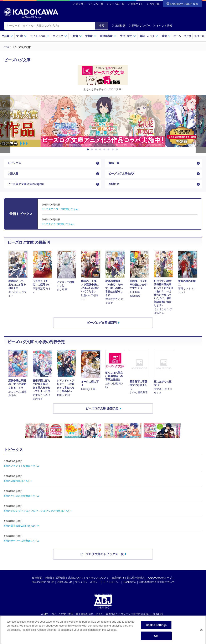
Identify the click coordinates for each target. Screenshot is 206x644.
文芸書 (7, 36)
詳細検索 (119, 26)
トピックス (15, 164)
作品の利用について (43, 587)
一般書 (76, 36)
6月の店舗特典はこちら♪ (18, 486)
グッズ (188, 36)
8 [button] (118, 150)
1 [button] (88, 150)
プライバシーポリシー (88, 587)
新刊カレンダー (140, 26)
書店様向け (118, 583)
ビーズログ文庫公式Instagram (28, 188)
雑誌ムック (149, 36)
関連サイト (137, 4)
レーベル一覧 (117, 4)
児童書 (91, 36)
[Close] (201, 634)
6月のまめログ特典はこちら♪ (58, 229)
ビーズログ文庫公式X (122, 176)
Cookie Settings (156, 629)
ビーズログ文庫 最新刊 (102, 328)
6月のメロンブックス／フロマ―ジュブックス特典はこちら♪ (38, 516)
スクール (199, 36)
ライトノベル (40, 36)
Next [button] (201, 124)
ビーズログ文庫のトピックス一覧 (102, 559)
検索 (101, 26)
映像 (166, 36)
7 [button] (113, 150)
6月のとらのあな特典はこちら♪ (22, 501)
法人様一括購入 (136, 583)
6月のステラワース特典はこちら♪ (61, 214)
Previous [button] (5, 124)
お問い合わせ (65, 587)
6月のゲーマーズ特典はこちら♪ (22, 546)
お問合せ (114, 188)
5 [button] (105, 150)
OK (156, 640)
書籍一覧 (114, 164)
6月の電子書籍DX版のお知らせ (22, 531)
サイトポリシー (112, 587)
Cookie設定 (130, 587)
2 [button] (93, 150)
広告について (76, 583)
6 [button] (109, 150)
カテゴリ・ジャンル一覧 (89, 4)
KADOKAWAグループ (160, 583)
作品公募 (154, 4)
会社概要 (37, 583)
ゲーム (177, 36)
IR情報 (48, 583)
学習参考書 (108, 36)
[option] (103, 121)
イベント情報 (163, 26)
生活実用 (128, 36)
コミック (60, 36)
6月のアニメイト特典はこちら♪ (22, 471)
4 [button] (101, 150)
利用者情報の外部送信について (157, 587)
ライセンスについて (97, 583)
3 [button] (97, 150)
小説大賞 (13, 176)
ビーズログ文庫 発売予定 (102, 413)
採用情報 (60, 583)
